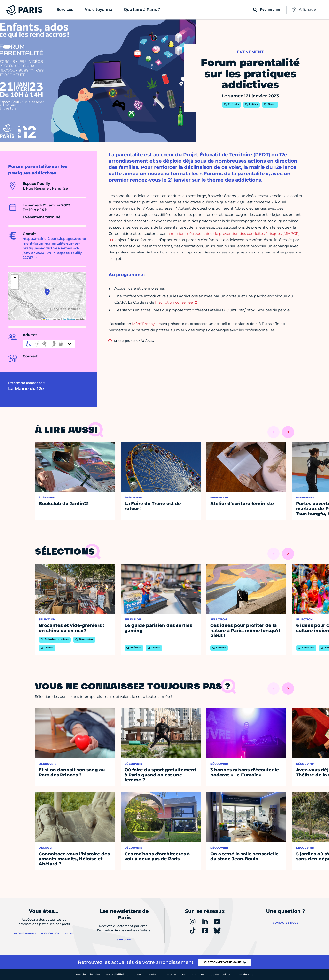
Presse (171, 975)
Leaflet (47, 319)
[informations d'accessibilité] (49, 344)
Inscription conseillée (174, 302)
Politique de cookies (216, 975)
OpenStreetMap (69, 319)
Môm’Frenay (144, 324)
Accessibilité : (133, 975)
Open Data (188, 975)
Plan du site (245, 975)
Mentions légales (88, 975)
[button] (47, 292)
